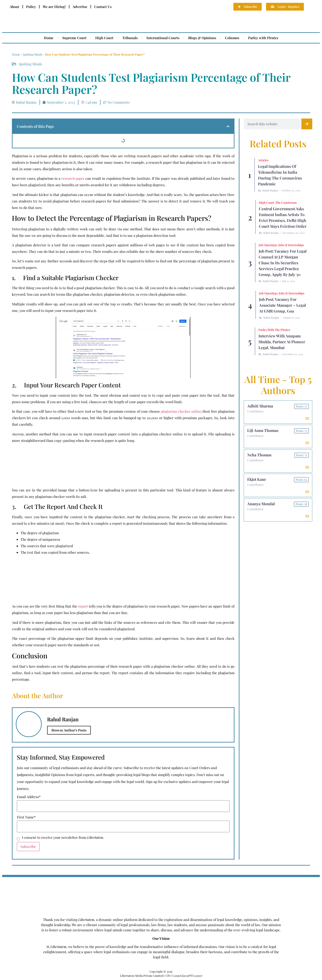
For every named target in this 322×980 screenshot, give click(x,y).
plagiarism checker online (181, 411)
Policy (31, 7)
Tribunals (130, 38)
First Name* (26, 817)
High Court (104, 38)
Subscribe (28, 846)
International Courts (163, 38)
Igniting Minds (33, 54)
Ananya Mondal (261, 504)
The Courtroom (286, 203)
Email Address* (29, 797)
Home (49, 38)
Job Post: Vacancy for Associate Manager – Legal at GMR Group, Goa (282, 305)
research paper (73, 178)
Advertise (80, 7)
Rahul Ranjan (270, 190)
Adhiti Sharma (260, 406)
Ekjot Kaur (257, 479)
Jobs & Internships (291, 245)
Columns (232, 38)
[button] (228, 126)
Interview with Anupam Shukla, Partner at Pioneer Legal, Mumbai (282, 342)
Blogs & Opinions (202, 38)
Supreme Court (74, 38)
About (14, 7)
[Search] (307, 124)
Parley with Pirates (263, 38)
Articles (263, 160)
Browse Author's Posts (69, 730)
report (83, 606)
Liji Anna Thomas (263, 430)
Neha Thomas (259, 455)
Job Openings (268, 245)
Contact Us (103, 7)
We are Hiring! (54, 7)
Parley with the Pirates (274, 330)
